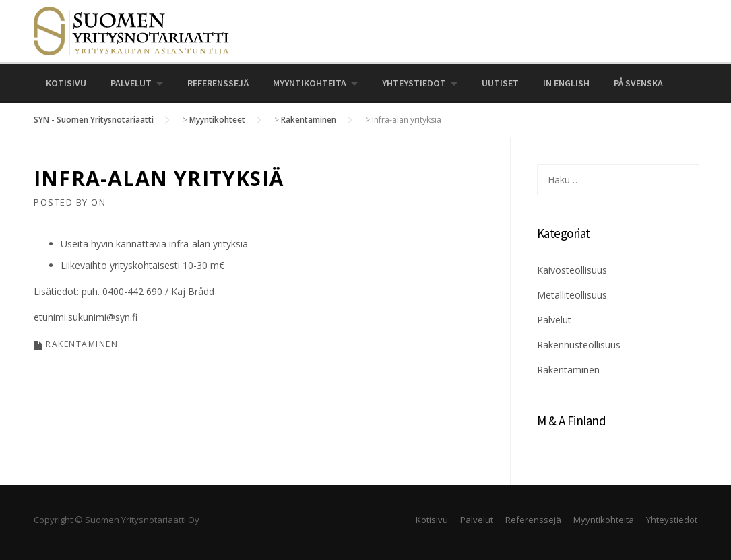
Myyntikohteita (310, 83)
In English (566, 83)
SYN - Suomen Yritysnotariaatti (94, 120)
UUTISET (500, 83)
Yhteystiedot (414, 83)
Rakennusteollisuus (579, 345)
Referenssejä (218, 83)
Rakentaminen (309, 120)
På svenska (638, 83)
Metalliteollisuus (572, 295)
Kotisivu (66, 83)
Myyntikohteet (217, 120)
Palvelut (131, 83)
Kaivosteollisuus (572, 270)
